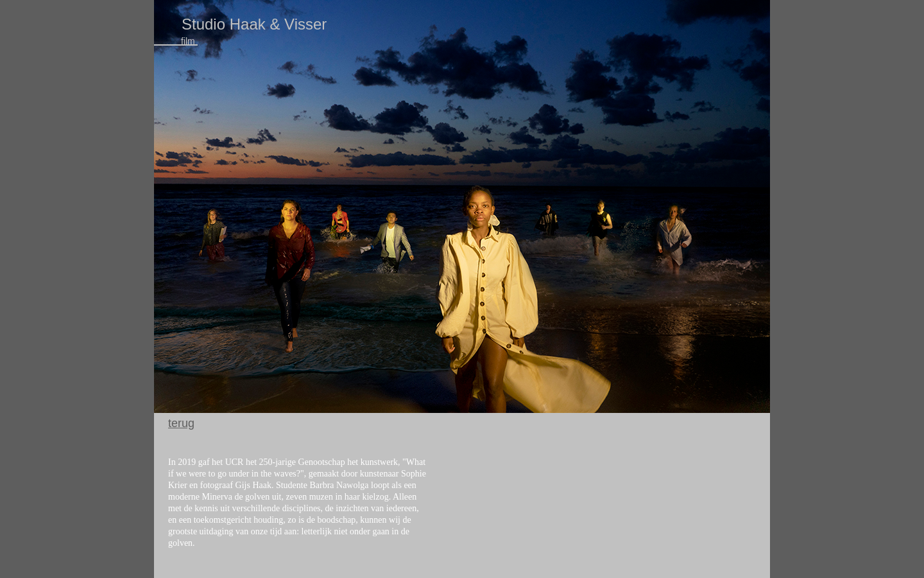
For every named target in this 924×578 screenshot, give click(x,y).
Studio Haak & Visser (254, 24)
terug (181, 423)
